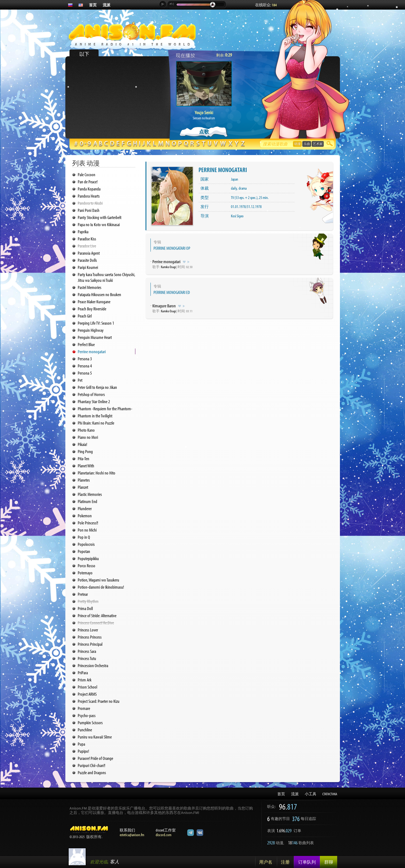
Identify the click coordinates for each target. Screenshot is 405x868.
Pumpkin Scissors (90, 722)
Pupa (81, 744)
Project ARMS (87, 694)
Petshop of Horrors (91, 394)
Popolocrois (86, 544)
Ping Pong (85, 451)
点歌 (204, 132)
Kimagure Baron (164, 306)
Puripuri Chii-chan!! (91, 765)
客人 (114, 862)
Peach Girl (85, 316)
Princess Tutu (87, 658)
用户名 (266, 862)
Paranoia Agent (89, 253)
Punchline (85, 730)
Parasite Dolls (87, 260)
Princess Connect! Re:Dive (96, 623)
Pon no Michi (87, 530)
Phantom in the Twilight (95, 416)
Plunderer (85, 508)
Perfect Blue (86, 344)
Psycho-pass (87, 715)
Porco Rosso (86, 565)
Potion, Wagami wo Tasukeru (98, 580)
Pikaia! (82, 444)
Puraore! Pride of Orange (95, 758)
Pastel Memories (90, 287)
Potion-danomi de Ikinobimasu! (101, 587)
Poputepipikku (88, 558)
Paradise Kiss (87, 239)
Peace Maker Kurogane (94, 301)
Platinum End (87, 501)
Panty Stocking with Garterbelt (100, 217)
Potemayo (85, 573)
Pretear (83, 594)
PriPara (83, 672)
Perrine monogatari (92, 351)
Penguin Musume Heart (95, 337)
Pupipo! (83, 751)
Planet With (86, 466)
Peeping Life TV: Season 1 (96, 323)
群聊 (329, 862)
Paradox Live (87, 246)
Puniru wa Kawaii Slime (95, 737)
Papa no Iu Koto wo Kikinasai (99, 224)
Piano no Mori (88, 437)
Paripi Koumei (88, 267)
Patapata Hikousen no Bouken (99, 294)
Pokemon (85, 516)
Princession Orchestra (93, 665)
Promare (84, 708)
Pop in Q (84, 537)
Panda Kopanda (89, 189)
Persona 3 (85, 359)
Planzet (83, 487)
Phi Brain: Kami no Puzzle (96, 423)
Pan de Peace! (88, 182)
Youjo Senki (204, 112)
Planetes (84, 480)
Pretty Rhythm (88, 601)
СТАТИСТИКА (330, 794)
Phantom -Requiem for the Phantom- (105, 408)
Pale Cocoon (86, 174)
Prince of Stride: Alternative (97, 615)
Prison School (87, 687)
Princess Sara (87, 651)
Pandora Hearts (89, 196)
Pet (80, 380)
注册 (285, 862)
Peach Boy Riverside (92, 309)
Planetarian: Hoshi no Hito (97, 473)
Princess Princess (90, 637)
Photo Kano (86, 430)
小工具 (311, 794)
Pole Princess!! (88, 523)
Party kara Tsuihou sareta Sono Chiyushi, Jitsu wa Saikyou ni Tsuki (106, 277)
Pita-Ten (83, 458)
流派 (107, 5)
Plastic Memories (90, 494)
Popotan (84, 551)
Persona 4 (85, 366)
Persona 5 (85, 373)
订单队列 (307, 862)
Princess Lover (88, 630)
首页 (93, 5)
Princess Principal (90, 644)
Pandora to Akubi (90, 203)
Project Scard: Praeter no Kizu (99, 701)
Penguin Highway (91, 330)
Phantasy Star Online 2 (94, 401)
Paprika (83, 231)
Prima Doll (85, 608)
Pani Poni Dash (89, 210)
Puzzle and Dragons (92, 772)
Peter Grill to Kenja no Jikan (97, 387)
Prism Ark (85, 680)
